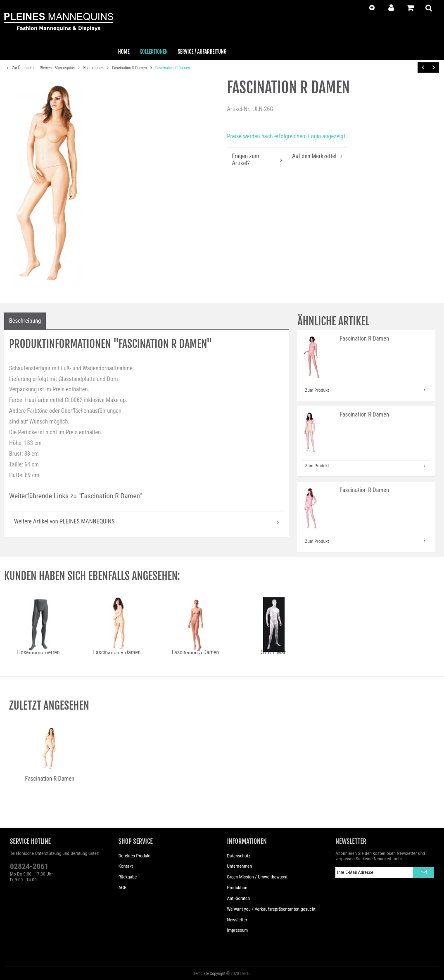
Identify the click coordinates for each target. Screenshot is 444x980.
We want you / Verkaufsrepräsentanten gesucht (271, 909)
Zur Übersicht (19, 68)
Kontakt (126, 866)
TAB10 (245, 974)
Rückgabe (128, 877)
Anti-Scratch (239, 898)
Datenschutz (239, 856)
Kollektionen (94, 68)
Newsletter (237, 920)
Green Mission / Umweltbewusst (258, 877)
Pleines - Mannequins (58, 68)
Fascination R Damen (130, 68)
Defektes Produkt (135, 856)
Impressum (238, 930)
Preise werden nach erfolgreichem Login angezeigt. (287, 136)
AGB (123, 888)
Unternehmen (240, 866)
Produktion (237, 888)
